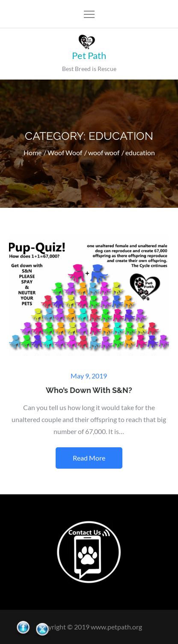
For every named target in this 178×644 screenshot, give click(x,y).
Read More (89, 458)
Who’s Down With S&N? (89, 390)
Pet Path (89, 55)
